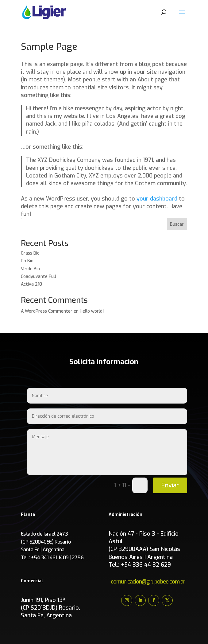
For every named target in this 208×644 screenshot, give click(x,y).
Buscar (177, 224)
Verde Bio (30, 269)
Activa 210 (31, 284)
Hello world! (92, 311)
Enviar (170, 485)
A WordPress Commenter (47, 311)
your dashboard (157, 199)
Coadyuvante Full (39, 277)
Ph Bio (27, 261)
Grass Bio (30, 253)
